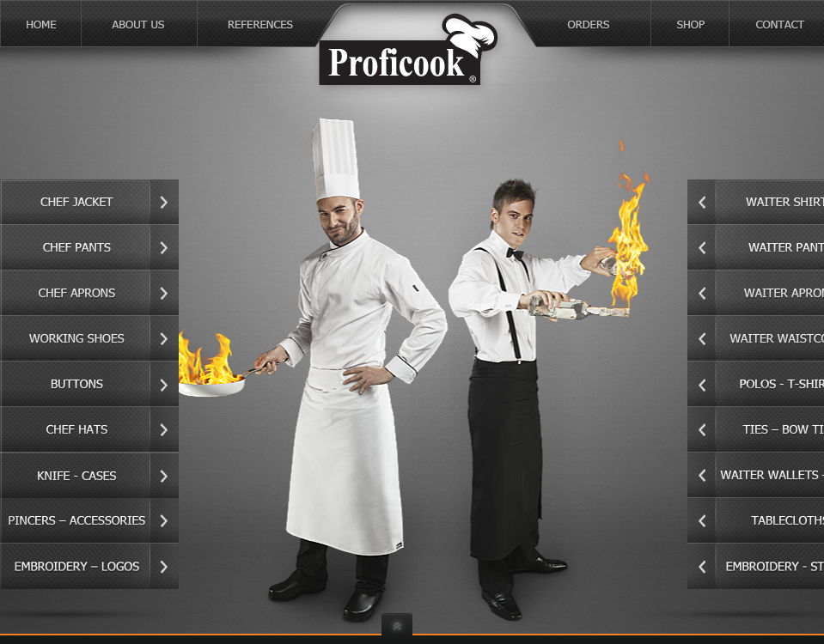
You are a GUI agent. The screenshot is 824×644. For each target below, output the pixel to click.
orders (538, 24)
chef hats (89, 430)
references (311, 24)
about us (140, 24)
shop (690, 24)
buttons (89, 384)
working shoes (89, 339)
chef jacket (89, 202)
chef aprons (89, 293)
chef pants (89, 248)
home (41, 24)
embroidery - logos (89, 566)
